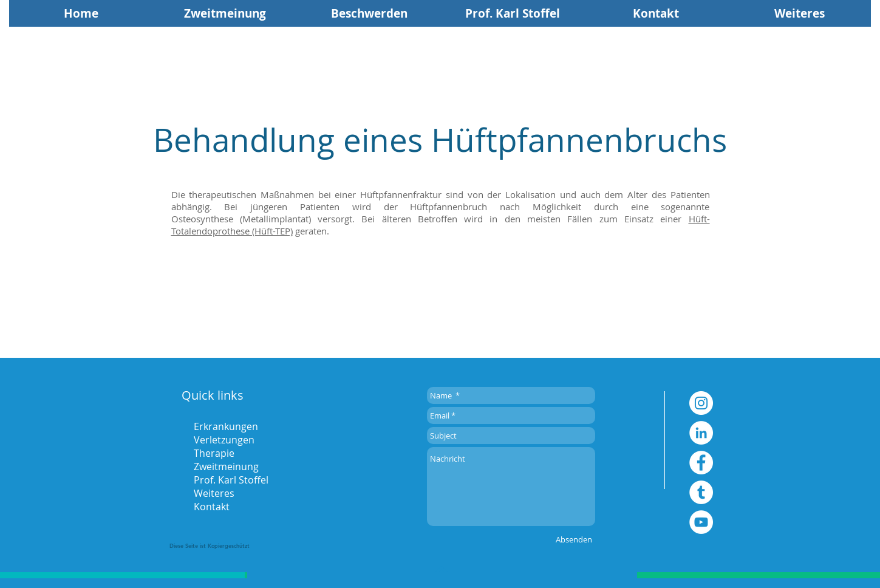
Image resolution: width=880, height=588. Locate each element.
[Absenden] (574, 539)
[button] (799, 13)
